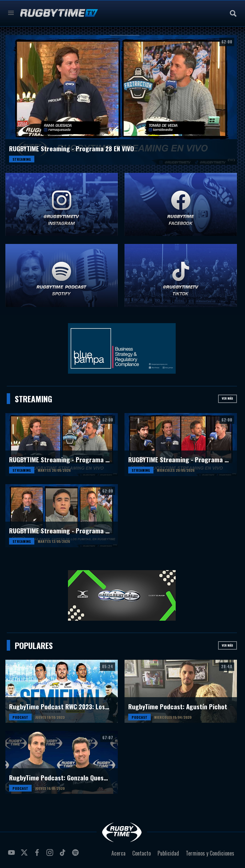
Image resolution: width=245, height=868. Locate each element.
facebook (38, 855)
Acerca (118, 853)
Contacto (142, 853)
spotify (76, 855)
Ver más (228, 398)
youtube (12, 855)
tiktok (64, 855)
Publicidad (168, 853)
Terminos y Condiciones (210, 853)
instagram (51, 855)
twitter (25, 855)
